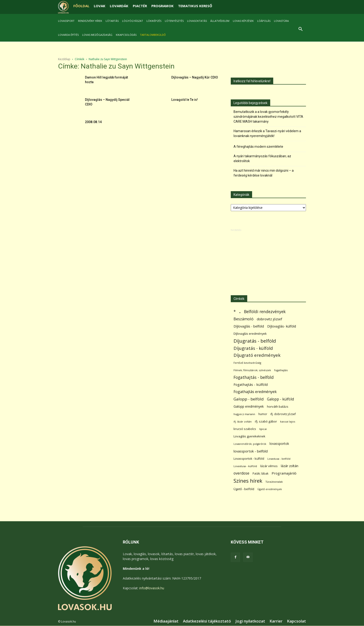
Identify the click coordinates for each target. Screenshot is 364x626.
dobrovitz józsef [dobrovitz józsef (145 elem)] (269, 319)
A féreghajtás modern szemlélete (258, 147)
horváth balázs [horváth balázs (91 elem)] (278, 406)
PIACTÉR (140, 6)
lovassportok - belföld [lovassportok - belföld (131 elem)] (251, 451)
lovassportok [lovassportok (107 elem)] (279, 444)
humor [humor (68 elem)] (263, 414)
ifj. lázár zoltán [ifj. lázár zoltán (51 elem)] (243, 421)
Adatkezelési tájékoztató (207, 621)
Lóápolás (264, 21)
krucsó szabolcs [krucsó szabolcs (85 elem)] (245, 429)
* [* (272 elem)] (235, 312)
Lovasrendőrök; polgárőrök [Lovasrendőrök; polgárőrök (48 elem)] (250, 444)
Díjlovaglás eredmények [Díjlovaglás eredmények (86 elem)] (250, 334)
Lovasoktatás (197, 21)
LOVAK (100, 6)
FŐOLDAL (81, 6)
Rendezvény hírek (90, 21)
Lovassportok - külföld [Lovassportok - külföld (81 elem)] (249, 459)
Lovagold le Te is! (185, 100)
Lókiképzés (154, 21)
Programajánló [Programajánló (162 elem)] (284, 473)
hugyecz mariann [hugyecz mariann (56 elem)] (244, 414)
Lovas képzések (243, 21)
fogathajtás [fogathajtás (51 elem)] (281, 370)
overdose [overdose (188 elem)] (241, 473)
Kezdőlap (64, 59)
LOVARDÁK (119, 6)
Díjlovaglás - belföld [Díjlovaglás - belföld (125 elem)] (249, 326)
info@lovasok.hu (152, 588)
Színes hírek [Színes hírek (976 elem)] (248, 481)
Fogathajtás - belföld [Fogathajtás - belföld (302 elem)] (254, 377)
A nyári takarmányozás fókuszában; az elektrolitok (262, 159)
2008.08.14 (93, 122)
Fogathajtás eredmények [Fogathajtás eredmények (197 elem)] (255, 392)
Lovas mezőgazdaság (97, 35)
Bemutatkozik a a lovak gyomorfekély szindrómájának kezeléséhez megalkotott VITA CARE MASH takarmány (268, 117)
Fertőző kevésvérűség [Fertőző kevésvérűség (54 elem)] (247, 363)
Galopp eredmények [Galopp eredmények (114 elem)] (249, 406)
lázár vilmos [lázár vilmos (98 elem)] (269, 466)
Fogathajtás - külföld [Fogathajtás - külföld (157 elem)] (251, 384)
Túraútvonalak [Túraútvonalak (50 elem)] (274, 482)
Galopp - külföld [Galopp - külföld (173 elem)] (280, 399)
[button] (300, 30)
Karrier (276, 621)
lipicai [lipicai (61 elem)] (263, 429)
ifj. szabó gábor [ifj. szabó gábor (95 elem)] (266, 421)
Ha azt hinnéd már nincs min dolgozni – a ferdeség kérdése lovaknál (264, 173)
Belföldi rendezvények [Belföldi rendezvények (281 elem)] (265, 312)
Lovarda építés (68, 35)
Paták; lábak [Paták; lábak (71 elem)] (260, 474)
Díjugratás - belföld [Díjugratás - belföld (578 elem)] (255, 341)
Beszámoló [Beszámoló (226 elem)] (244, 319)
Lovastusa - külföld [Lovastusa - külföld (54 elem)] (245, 466)
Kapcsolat (296, 621)
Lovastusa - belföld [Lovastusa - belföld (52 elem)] (279, 459)
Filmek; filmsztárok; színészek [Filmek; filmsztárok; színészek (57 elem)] (252, 370)
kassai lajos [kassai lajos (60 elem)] (288, 421)
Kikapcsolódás (126, 35)
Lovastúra (281, 21)
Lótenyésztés (174, 21)
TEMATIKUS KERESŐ (195, 6)
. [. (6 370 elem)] (240, 311)
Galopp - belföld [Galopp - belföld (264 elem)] (249, 399)
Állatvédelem (220, 21)
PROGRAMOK (162, 6)
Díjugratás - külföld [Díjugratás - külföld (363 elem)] (253, 348)
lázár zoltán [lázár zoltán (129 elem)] (290, 466)
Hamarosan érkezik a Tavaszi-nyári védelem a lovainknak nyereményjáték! (267, 133)
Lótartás (112, 21)
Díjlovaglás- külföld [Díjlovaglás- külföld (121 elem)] (282, 326)
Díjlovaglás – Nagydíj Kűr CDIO (195, 77)
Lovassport (66, 21)
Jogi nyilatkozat (250, 621)
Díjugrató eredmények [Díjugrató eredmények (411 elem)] (257, 355)
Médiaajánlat (166, 621)
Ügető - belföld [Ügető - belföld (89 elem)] (244, 489)
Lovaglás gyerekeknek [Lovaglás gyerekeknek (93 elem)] (249, 436)
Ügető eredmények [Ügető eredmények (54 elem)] (270, 489)
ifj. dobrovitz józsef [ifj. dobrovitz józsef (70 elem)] (283, 414)
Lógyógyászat (133, 21)
